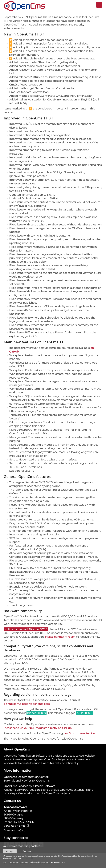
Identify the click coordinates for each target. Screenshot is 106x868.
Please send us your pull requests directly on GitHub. (38, 728)
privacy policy (55, 862)
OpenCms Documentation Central (26, 777)
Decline (27, 851)
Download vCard (15, 830)
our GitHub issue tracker (79, 733)
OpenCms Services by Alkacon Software (29, 786)
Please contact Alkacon (60, 637)
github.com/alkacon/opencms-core (27, 704)
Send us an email (15, 826)
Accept (10, 851)
